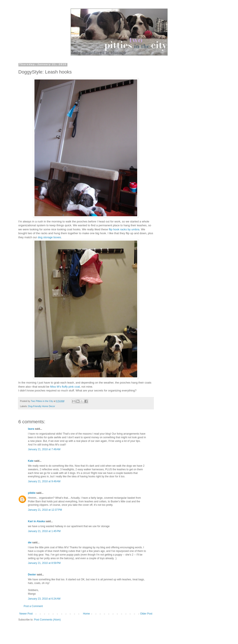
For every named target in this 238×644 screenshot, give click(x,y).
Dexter (32, 575)
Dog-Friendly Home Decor (41, 406)
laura (31, 429)
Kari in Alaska (36, 521)
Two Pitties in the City (42, 401)
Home (86, 614)
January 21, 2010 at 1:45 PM (44, 531)
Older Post (146, 614)
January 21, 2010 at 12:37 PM (45, 510)
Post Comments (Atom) (47, 620)
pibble (32, 493)
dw (30, 543)
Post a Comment (33, 606)
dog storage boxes (49, 237)
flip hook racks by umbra (124, 229)
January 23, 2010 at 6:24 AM (44, 599)
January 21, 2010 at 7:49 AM (44, 449)
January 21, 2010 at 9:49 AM (44, 481)
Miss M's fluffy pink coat (65, 387)
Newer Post (26, 614)
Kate (31, 461)
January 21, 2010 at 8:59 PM (44, 563)
